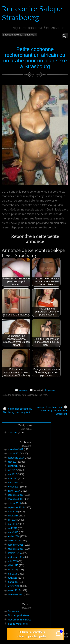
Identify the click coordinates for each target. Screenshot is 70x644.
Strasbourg (50, 390)
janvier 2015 (14, 590)
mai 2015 (12, 574)
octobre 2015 (14, 553)
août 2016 (13, 512)
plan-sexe (23, 390)
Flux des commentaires (20, 620)
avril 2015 (13, 578)
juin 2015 (12, 570)
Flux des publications (18, 615)
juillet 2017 (13, 466)
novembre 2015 (15, 549)
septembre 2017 (16, 458)
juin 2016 (12, 520)
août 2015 (13, 561)
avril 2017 (13, 479)
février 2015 (14, 586)
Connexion (13, 611)
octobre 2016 (14, 503)
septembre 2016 (16, 507)
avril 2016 (13, 528)
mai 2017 (12, 474)
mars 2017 (13, 483)
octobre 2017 (14, 453)
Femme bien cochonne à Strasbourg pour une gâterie (17, 410)
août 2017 (13, 462)
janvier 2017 (14, 491)
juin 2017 (12, 470)
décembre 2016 (15, 495)
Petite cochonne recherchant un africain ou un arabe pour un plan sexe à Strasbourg (35, 58)
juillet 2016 (13, 516)
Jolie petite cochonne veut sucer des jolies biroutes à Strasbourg (52, 410)
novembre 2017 (15, 449)
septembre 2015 (16, 557)
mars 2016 (13, 532)
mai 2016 (12, 524)
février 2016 (14, 536)
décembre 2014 (15, 595)
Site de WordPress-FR (19, 624)
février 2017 (14, 487)
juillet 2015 (13, 565)
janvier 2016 (14, 541)
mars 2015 (13, 582)
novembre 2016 (15, 499)
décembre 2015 (15, 545)
